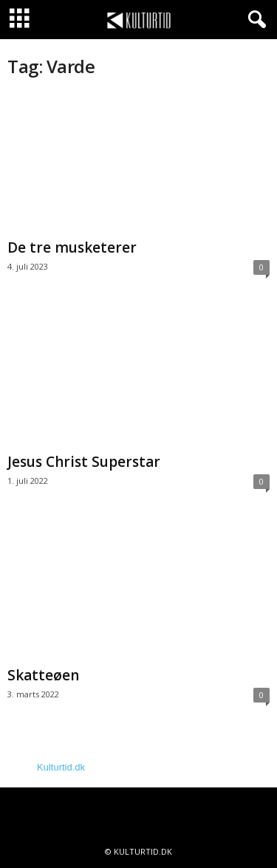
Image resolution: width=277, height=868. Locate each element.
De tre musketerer (72, 247)
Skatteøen (43, 675)
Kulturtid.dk (61, 767)
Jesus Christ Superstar (84, 462)
